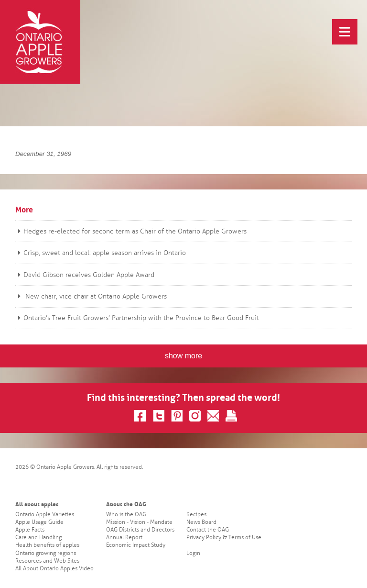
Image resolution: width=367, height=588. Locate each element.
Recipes (196, 515)
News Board (201, 522)
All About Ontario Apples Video (54, 569)
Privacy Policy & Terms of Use (224, 538)
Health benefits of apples (47, 545)
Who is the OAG (126, 515)
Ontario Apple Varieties (45, 515)
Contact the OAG (208, 530)
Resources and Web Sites (47, 561)
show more (183, 356)
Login (193, 553)
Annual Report (124, 538)
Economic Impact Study (136, 545)
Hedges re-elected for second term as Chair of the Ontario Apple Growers (131, 231)
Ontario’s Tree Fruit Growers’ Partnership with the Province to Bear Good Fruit (137, 318)
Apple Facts (30, 530)
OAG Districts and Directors (140, 530)
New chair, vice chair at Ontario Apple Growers (91, 296)
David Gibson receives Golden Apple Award (85, 275)
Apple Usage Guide (39, 522)
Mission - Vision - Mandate (139, 522)
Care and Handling (38, 538)
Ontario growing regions (46, 553)
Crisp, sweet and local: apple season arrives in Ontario (101, 253)
